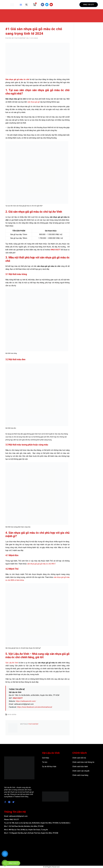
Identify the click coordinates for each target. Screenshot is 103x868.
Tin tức (45, 762)
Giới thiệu (46, 758)
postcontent (20, 38)
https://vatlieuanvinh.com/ (26, 701)
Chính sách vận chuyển (81, 771)
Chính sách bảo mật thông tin (83, 762)
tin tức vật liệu (12, 714)
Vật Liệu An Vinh (12, 663)
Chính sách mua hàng (80, 775)
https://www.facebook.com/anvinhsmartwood (35, 707)
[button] (21, 5)
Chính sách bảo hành (80, 767)
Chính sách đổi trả (79, 758)
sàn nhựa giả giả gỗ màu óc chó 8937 (41, 564)
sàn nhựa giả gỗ (34, 102)
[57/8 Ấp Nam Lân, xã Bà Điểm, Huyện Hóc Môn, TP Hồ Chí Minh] (51, 847)
